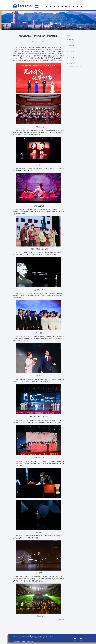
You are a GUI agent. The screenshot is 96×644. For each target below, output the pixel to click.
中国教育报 (40, 636)
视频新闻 (81, 5)
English (19, 1)
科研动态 (54, 5)
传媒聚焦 (77, 5)
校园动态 (66, 5)
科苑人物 (62, 5)
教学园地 (51, 5)
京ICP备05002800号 (17, 641)
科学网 (29, 636)
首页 (43, 5)
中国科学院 (15, 636)
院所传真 (58, 5)
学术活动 (70, 5)
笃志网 (23, 1)
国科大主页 (15, 1)
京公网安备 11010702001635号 (28, 641)
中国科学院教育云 (22, 636)
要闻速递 (47, 5)
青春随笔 (74, 5)
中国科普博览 (46, 636)
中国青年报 (34, 636)
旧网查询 (52, 636)
